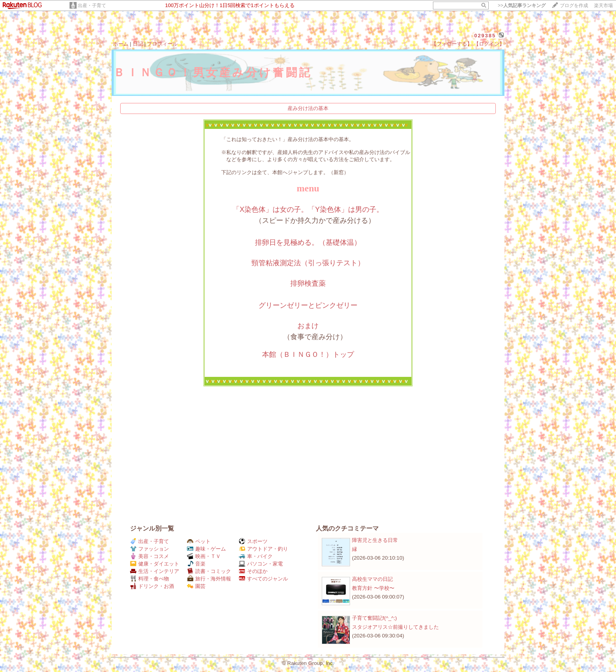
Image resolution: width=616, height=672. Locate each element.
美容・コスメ (149, 556)
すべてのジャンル (263, 579)
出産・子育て (92, 6)
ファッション (149, 549)
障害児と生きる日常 (375, 540)
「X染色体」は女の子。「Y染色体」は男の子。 (308, 209)
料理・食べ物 (149, 579)
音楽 (196, 564)
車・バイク (256, 556)
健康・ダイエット (155, 564)
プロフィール (162, 44)
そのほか (253, 571)
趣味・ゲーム (206, 549)
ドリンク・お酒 (152, 586)
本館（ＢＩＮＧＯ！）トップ (308, 354)
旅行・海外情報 (209, 579)
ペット (199, 541)
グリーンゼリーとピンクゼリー (308, 305)
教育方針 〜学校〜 (373, 588)
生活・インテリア (155, 571)
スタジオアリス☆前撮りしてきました (395, 627)
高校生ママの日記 (372, 579)
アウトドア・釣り (263, 549)
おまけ (308, 326)
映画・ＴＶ (204, 556)
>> (522, 6)
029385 (485, 36)
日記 (138, 44)
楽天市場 (603, 6)
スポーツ (253, 541)
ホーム (121, 44)
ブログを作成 (574, 6)
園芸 (196, 586)
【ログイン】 (489, 44)
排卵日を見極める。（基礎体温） (308, 242)
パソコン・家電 (261, 564)
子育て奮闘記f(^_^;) (374, 618)
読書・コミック (209, 571)
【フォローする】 (452, 44)
